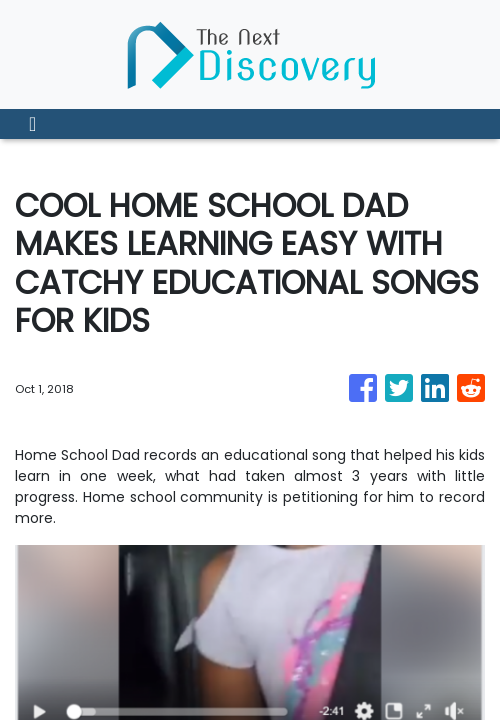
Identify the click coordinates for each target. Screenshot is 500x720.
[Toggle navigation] (32, 124)
